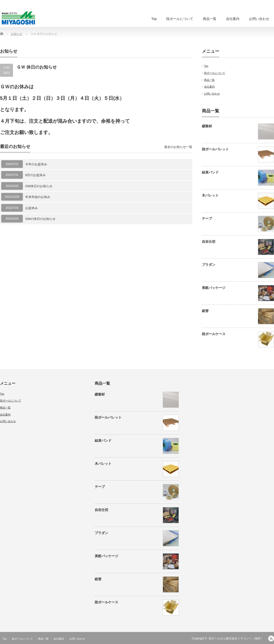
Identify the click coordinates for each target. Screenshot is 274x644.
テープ (207, 218)
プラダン (209, 265)
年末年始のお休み (38, 197)
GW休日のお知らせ (39, 186)
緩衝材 (207, 126)
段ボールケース (214, 334)
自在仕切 (209, 242)
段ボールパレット (215, 149)
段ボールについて (180, 19)
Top (154, 19)
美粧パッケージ (214, 288)
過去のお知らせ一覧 (178, 147)
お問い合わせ (259, 19)
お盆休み (31, 208)
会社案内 (233, 19)
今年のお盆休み (36, 164)
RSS (271, 638)
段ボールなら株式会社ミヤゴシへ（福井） (236, 638)
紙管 (205, 311)
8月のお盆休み (35, 175)
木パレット (210, 195)
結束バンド (210, 172)
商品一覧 (210, 19)
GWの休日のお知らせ (40, 219)
